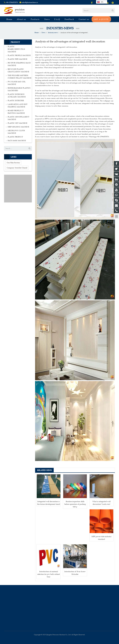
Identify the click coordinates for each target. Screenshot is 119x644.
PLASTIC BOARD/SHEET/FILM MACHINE (16, 49)
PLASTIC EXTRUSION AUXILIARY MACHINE (17, 96)
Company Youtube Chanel (17, 168)
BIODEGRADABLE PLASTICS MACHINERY (19, 89)
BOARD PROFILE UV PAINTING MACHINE (16, 112)
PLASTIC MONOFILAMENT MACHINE (18, 118)
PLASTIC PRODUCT (15, 137)
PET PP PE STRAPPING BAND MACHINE (19, 64)
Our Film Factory (13, 163)
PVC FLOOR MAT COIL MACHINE (17, 83)
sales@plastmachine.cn (30, 2)
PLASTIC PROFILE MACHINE (19, 55)
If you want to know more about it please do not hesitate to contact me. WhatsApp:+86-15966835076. (72, 137)
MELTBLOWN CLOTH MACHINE (16, 132)
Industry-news (60, 28)
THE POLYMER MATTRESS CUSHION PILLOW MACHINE (20, 77)
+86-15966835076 (12, 2)
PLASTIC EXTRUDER (16, 101)
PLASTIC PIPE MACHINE (17, 59)
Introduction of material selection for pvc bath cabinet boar (49, 574)
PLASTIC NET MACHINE (17, 123)
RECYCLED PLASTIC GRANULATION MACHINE (18, 70)
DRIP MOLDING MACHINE (18, 127)
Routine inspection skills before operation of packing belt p (75, 504)
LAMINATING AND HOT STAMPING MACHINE (18, 106)
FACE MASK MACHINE (17, 141)
